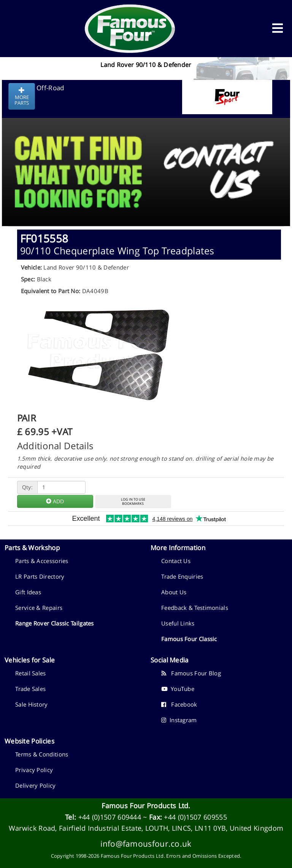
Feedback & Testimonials (195, 608)
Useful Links (178, 623)
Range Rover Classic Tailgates (55, 623)
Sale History (32, 704)
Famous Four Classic (189, 639)
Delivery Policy (36, 785)
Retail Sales (31, 673)
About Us (174, 592)
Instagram (179, 720)
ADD (55, 501)
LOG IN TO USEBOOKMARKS (133, 501)
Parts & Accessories (42, 561)
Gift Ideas (28, 592)
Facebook (179, 704)
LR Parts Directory (40, 576)
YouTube (178, 689)
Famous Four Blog (191, 673)
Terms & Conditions (42, 754)
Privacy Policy (34, 770)
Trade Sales (30, 689)
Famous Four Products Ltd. (146, 806)
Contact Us (176, 561)
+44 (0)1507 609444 (110, 817)
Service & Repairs (39, 608)
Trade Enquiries (182, 576)
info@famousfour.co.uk (146, 843)
